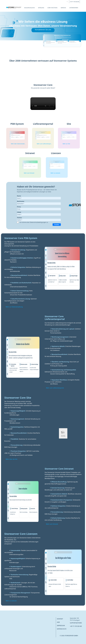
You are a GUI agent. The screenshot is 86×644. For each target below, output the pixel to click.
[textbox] (39, 198)
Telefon (19, 218)
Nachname (21, 201)
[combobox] (66, 2)
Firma (19, 207)
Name (19, 196)
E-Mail (19, 212)
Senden (57, 225)
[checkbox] (18, 222)
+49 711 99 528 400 (76, 626)
